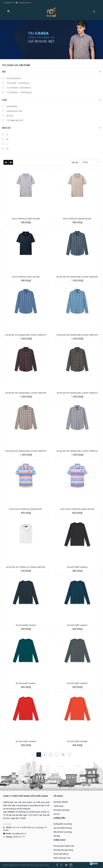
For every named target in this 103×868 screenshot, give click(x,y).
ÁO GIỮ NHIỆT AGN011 (26, 683)
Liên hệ (56, 814)
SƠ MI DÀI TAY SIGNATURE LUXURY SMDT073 (26, 451)
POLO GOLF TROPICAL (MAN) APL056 (77, 509)
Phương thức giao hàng (63, 850)
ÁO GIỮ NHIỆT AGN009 (26, 741)
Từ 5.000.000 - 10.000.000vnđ (17, 93)
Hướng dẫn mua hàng (63, 824)
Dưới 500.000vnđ (11, 79)
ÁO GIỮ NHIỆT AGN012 (77, 625)
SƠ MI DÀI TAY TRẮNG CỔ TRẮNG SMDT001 (26, 567)
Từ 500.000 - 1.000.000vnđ (16, 83)
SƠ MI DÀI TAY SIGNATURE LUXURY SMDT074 (77, 393)
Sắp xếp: (75, 162)
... (57, 755)
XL (5, 149)
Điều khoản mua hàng (63, 832)
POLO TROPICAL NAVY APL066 (26, 277)
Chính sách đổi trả (61, 854)
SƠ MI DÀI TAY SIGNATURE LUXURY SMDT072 (77, 451)
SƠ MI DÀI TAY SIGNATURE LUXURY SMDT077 (26, 335)
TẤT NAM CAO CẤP (13, 121)
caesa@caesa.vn (25, 3)
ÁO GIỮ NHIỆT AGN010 (77, 683)
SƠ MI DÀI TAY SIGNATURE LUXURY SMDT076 (77, 335)
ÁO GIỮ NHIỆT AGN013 (26, 625)
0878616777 (10, 3)
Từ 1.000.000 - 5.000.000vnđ (16, 88)
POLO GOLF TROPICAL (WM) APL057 (26, 509)
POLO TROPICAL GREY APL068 (26, 219)
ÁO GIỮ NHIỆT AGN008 (77, 741)
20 (63, 755)
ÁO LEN (7, 116)
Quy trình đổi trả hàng (63, 828)
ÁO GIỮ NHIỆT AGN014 (77, 567)
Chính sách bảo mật (62, 858)
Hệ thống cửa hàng (61, 810)
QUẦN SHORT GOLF (12, 111)
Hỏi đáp (57, 836)
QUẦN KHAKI (10, 107)
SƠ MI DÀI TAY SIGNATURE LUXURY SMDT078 (77, 277)
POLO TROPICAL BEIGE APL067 (77, 219)
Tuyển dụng (58, 806)
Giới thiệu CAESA (61, 802)
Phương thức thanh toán (64, 846)
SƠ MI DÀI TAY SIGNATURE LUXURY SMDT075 (26, 393)
